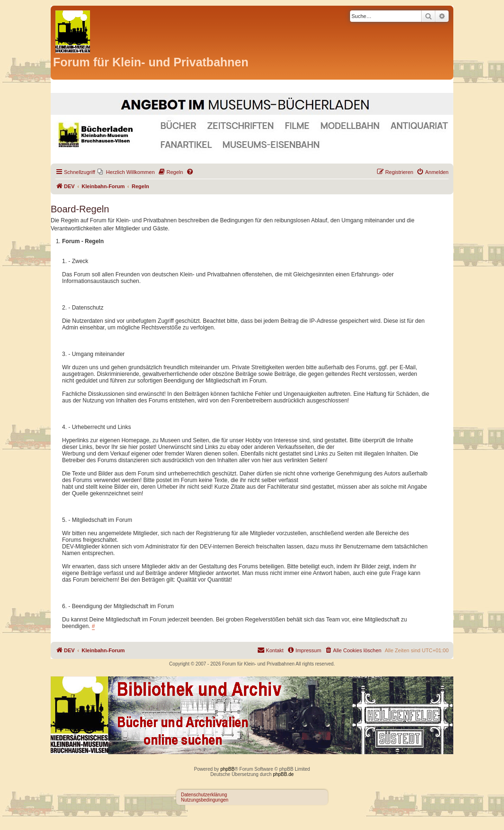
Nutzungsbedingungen (205, 800)
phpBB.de (283, 774)
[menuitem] (126, 172)
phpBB (227, 769)
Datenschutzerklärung (204, 795)
